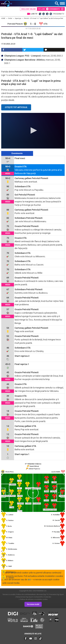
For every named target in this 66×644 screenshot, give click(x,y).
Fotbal (10, 18)
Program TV (59, 14)
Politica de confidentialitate (26, 594)
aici (29, 579)
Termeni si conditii (9, 594)
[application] (33, 131)
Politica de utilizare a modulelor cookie (34, 599)
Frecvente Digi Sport (56, 594)
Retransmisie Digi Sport (24, 597)
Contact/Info (38, 597)
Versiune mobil (33, 604)
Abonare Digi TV (42, 594)
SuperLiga (18, 18)
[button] (33, 130)
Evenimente (17, 153)
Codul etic (48, 597)
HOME (3, 18)
